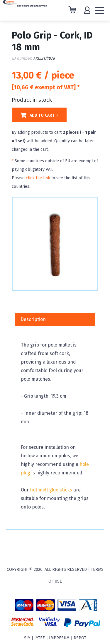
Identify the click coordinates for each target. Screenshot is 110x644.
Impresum (59, 638)
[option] (55, 243)
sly (27, 638)
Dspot (80, 638)
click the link (38, 178)
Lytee (40, 638)
